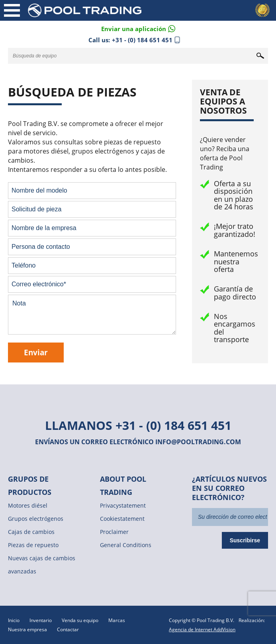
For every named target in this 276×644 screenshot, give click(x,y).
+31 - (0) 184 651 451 (142, 40)
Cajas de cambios (31, 532)
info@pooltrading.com (198, 442)
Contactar (68, 629)
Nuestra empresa (27, 629)
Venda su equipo (80, 620)
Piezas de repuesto (33, 545)
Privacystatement (123, 505)
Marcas (117, 620)
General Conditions (126, 545)
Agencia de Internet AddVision (202, 629)
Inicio (14, 620)
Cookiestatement (122, 519)
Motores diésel (28, 505)
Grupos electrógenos (36, 519)
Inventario (41, 620)
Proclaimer (114, 532)
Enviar (36, 352)
